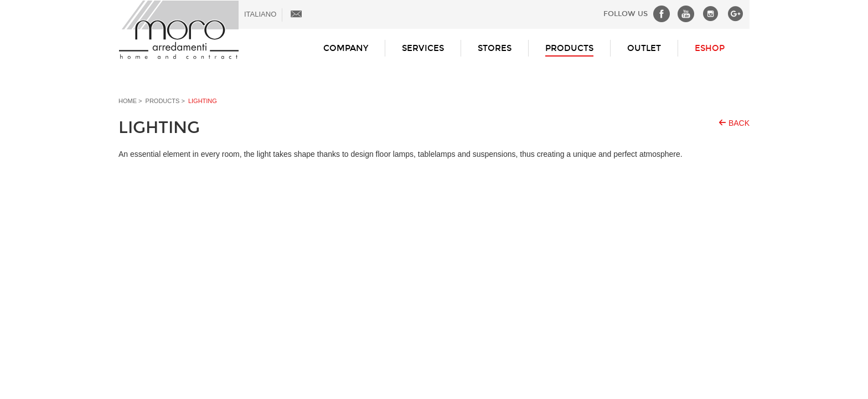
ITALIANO (260, 14)
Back (739, 123)
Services (423, 48)
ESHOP (710, 48)
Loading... (434, 207)
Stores (495, 48)
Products (569, 48)
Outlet (644, 48)
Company (346, 48)
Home (128, 101)
